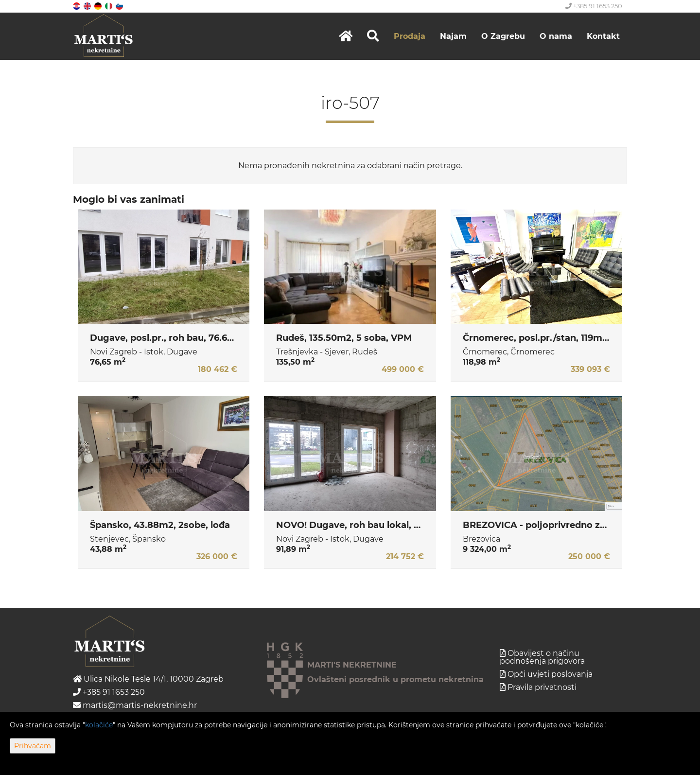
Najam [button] (453, 36)
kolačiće (99, 725)
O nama (556, 36)
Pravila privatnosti (542, 687)
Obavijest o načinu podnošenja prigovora (542, 657)
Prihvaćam (33, 746)
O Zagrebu (503, 36)
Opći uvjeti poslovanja (550, 674)
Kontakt (603, 36)
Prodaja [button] (410, 36)
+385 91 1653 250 (594, 6)
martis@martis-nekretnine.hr (135, 705)
